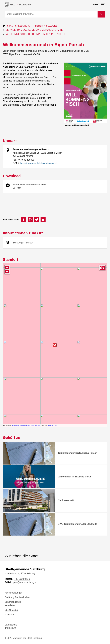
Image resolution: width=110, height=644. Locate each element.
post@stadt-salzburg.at (25, 582)
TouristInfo (10, 615)
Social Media (11, 610)
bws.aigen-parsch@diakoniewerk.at (38, 163)
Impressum (10, 628)
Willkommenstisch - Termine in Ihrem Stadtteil (36, 34)
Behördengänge (13, 602)
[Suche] (51, 14)
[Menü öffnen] (99, 5)
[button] (24, 220)
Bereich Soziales (46, 26)
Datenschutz (11, 625)
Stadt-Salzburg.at (19, 26)
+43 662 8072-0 (22, 579)
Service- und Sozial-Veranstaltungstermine (35, 30)
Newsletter (10, 605)
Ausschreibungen (13, 593)
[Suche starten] (101, 14)
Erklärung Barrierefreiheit (17, 597)
